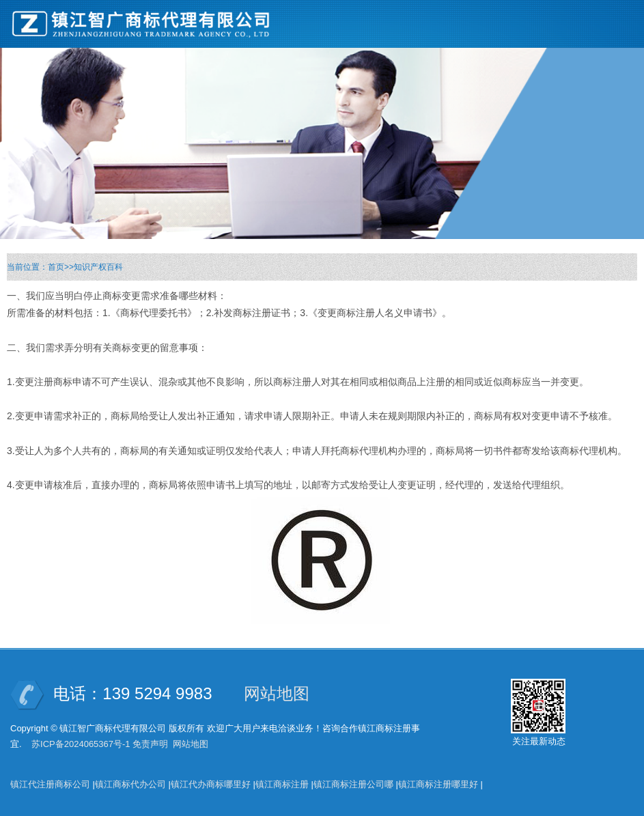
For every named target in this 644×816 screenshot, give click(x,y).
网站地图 (277, 693)
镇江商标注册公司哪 (353, 784)
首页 (56, 267)
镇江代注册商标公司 (50, 784)
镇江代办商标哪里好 (211, 784)
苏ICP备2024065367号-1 (81, 744)
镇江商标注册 (282, 784)
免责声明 (150, 744)
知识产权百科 (98, 267)
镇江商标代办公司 (130, 784)
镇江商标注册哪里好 (438, 784)
